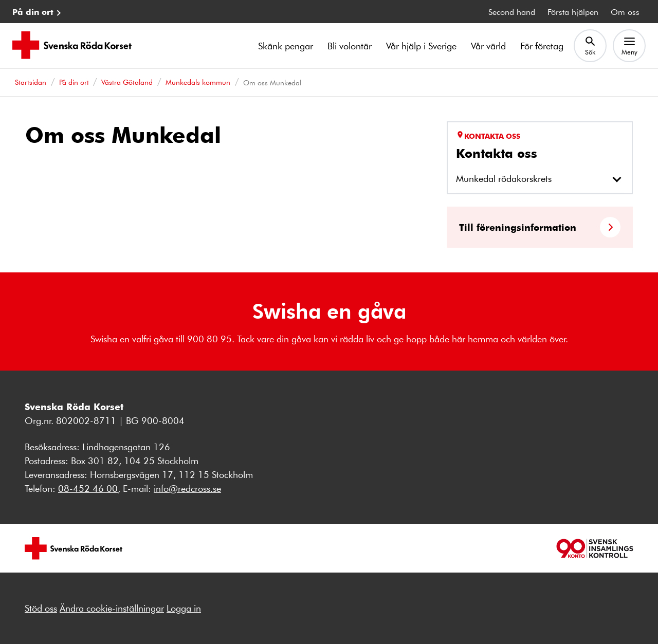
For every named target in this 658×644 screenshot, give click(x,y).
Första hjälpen (573, 12)
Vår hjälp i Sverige (421, 46)
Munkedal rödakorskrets (504, 178)
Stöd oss (41, 608)
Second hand (512, 12)
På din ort (33, 12)
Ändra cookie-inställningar (112, 608)
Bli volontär (350, 46)
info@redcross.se (187, 488)
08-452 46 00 (88, 488)
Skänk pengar (286, 46)
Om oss (625, 12)
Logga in (184, 608)
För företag (542, 46)
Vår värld (488, 46)
